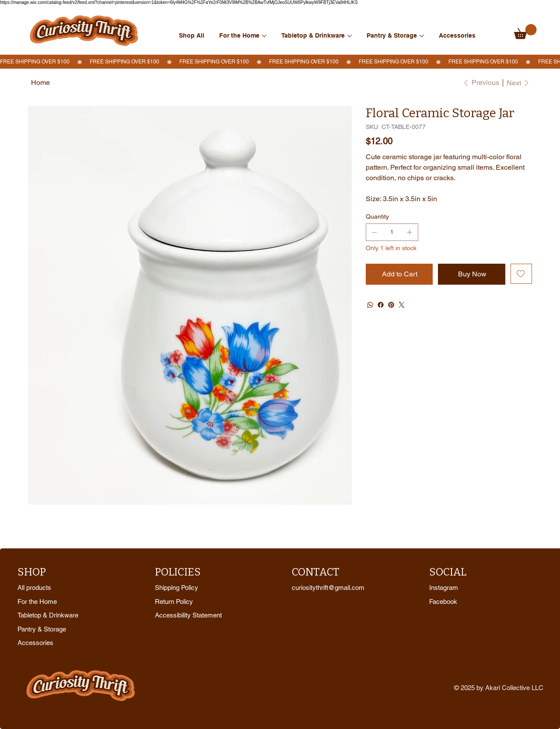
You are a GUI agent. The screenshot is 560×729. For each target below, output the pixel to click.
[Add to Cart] (399, 274)
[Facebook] (381, 305)
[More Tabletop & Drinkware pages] (350, 36)
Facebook (443, 602)
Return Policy (174, 602)
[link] (525, 31)
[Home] (40, 83)
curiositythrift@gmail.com (328, 588)
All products (34, 588)
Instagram (444, 588)
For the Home (37, 602)
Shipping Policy (177, 588)
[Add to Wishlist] (521, 274)
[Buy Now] (472, 274)
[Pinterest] (391, 305)
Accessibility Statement (188, 615)
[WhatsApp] (370, 305)
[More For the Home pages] (264, 36)
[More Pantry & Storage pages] (422, 36)
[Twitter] (402, 305)
